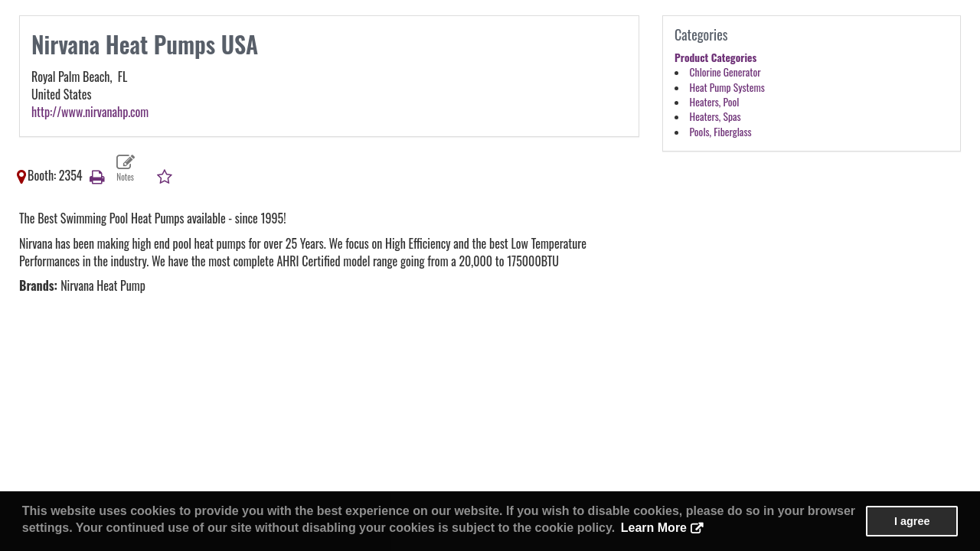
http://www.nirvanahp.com (90, 112)
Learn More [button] (654, 528)
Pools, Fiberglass (721, 132)
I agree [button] (912, 521)
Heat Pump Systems (727, 87)
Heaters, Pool (715, 102)
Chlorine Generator (725, 72)
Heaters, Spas (715, 116)
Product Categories (715, 57)
